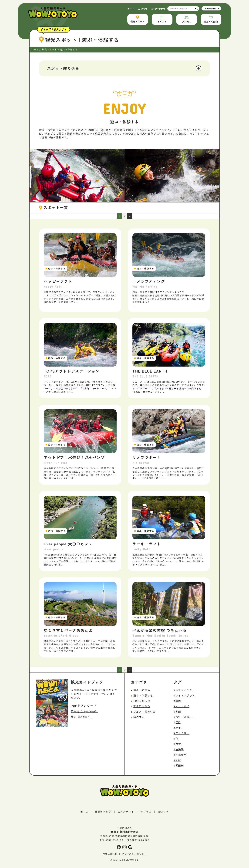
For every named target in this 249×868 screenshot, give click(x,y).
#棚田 (177, 712)
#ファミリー (182, 733)
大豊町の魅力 (103, 812)
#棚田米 (179, 765)
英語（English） (82, 717)
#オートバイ (182, 706)
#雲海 (177, 701)
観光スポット (126, 812)
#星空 (177, 722)
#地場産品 (180, 755)
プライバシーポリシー (134, 854)
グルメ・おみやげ (145, 712)
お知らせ (143, 9)
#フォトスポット (184, 695)
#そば (177, 760)
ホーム (131, 9)
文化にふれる (142, 706)
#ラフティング (183, 690)
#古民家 (179, 749)
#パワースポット (184, 717)
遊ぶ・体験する (143, 695)
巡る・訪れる (142, 690)
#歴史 (177, 744)
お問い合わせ (158, 9)
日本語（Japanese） (84, 711)
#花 (176, 738)
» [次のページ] (130, 216)
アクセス (146, 812)
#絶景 (177, 728)
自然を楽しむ (142, 701)
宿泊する (139, 717)
